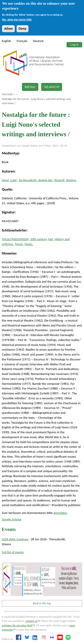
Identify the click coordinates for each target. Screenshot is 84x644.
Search (52, 87)
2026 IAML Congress (15, 539)
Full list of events (13, 552)
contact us (33, 621)
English (6, 41)
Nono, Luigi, (10, 180)
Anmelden (60, 513)
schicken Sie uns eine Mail (18, 625)
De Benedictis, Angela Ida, (36, 180)
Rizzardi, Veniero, (66, 180)
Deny (23, 29)
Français (22, 41)
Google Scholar (12, 519)
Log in (74, 45)
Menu (30, 87)
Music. (29, 244)
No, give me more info (17, 19)
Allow (8, 29)
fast (51, 239)
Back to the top (42, 603)
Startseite (7, 94)
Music (19, 244)
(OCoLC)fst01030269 (15, 239)
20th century (39, 239)
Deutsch (38, 41)
